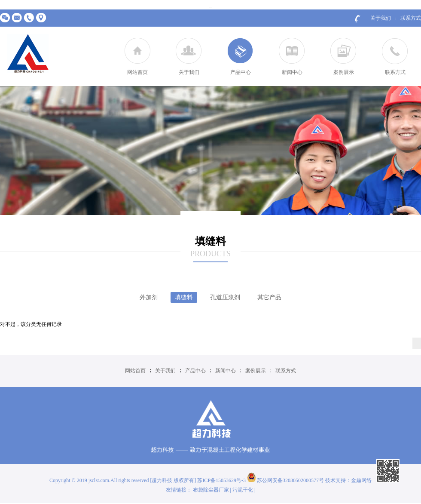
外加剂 (149, 297)
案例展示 (344, 72)
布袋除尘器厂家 (211, 490)
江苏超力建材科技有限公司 (28, 54)
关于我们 (381, 18)
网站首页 (137, 72)
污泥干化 (243, 490)
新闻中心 (292, 72)
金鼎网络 (361, 480)
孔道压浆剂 (225, 297)
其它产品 (269, 297)
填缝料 (184, 297)
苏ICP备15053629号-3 (222, 480)
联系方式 (411, 18)
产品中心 (241, 72)
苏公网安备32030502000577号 (285, 480)
